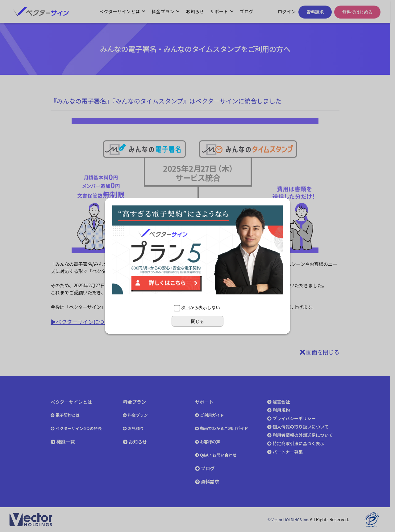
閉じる (197, 321)
